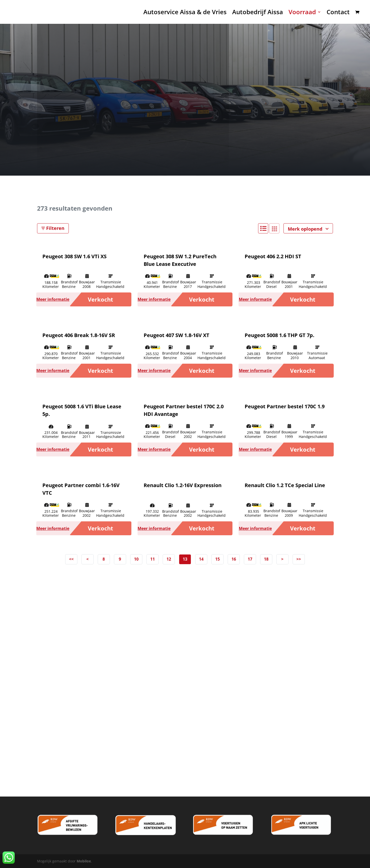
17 (250, 559)
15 (217, 559)
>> (299, 559)
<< (71, 559)
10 (136, 559)
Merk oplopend (308, 229)
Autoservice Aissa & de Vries (185, 13)
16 (234, 559)
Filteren (53, 228)
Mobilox (84, 861)
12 (169, 559)
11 (153, 559)
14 (201, 559)
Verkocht (100, 299)
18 (266, 559)
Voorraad (302, 13)
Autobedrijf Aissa (258, 13)
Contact (338, 13)
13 (185, 559)
